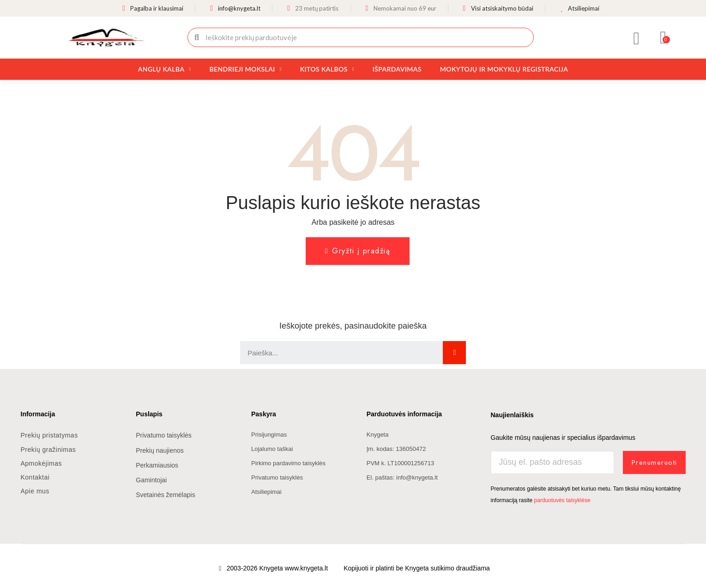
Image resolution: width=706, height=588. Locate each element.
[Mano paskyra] (636, 38)
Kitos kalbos (327, 69)
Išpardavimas (397, 69)
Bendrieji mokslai (245, 69)
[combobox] (361, 37)
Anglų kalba (165, 69)
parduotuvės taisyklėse (562, 500)
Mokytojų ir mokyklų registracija (504, 69)
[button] (663, 37)
